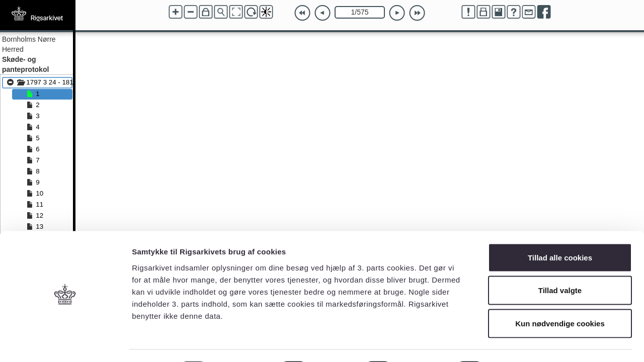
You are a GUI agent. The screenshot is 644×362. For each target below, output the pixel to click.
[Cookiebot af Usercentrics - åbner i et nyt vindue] (65, 342)
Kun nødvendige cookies (560, 296)
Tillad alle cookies (560, 230)
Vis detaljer (523, 342)
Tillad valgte (560, 263)
